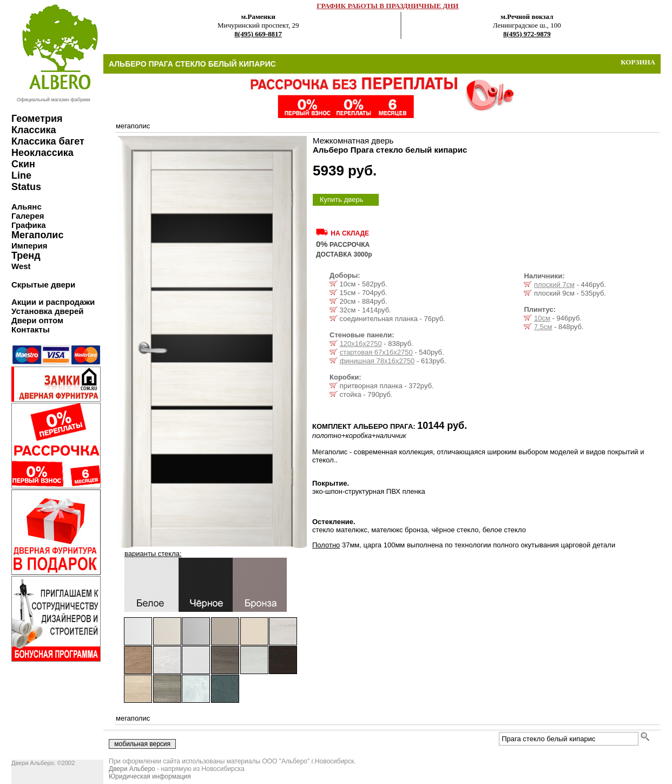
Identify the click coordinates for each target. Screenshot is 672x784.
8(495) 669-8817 (258, 34)
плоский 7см (554, 285)
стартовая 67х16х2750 (376, 352)
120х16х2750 (361, 344)
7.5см (543, 327)
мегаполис (133, 126)
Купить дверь (341, 200)
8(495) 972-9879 (527, 34)
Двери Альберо (132, 769)
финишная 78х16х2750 (377, 361)
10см (542, 318)
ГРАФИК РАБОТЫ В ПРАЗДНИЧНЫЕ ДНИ (387, 6)
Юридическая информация (150, 776)
